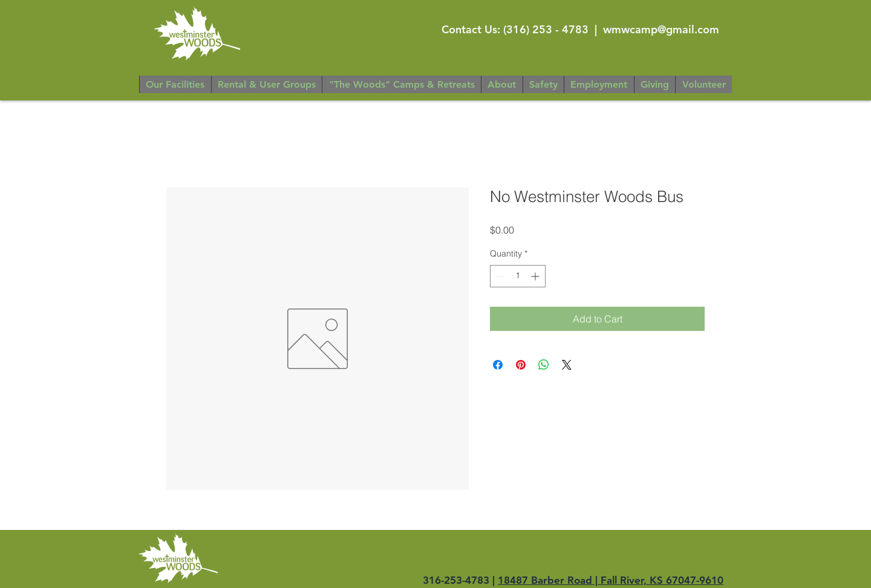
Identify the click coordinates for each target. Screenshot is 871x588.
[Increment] (536, 276)
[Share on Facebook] (498, 365)
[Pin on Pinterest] (521, 365)
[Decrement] (499, 276)
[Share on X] (567, 365)
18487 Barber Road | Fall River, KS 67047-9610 (611, 580)
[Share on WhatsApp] (544, 365)
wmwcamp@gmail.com (661, 29)
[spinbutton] (518, 276)
